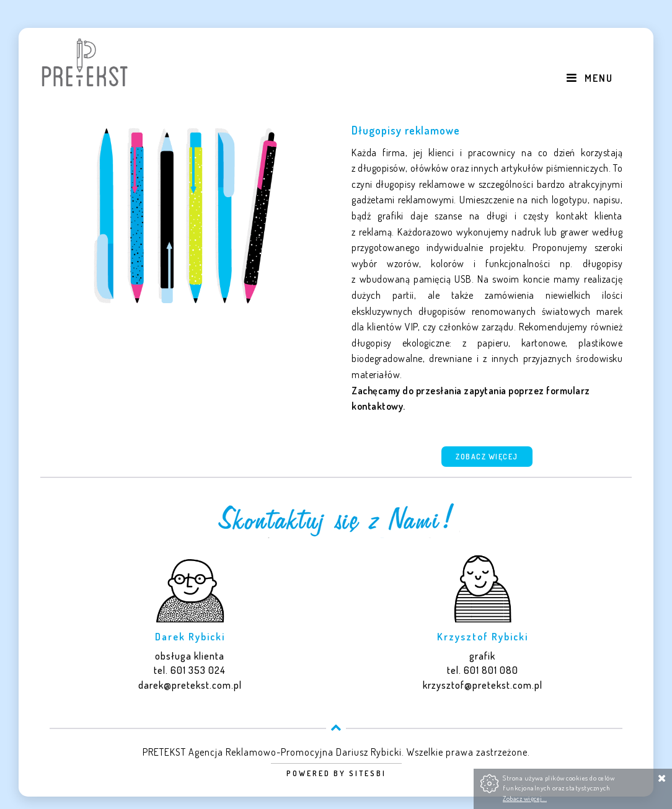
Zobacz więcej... (525, 798)
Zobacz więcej (487, 457)
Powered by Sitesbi (336, 773)
